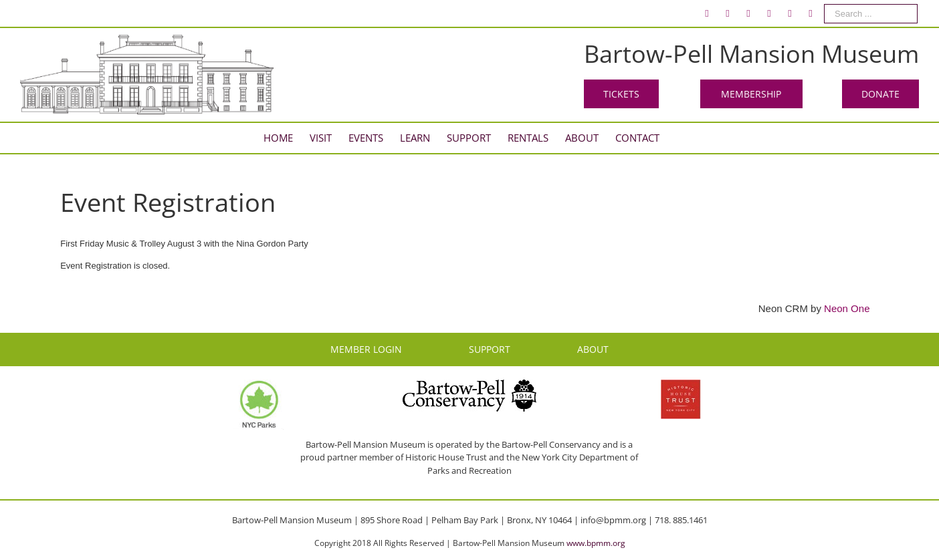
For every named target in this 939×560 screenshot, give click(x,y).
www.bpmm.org (596, 543)
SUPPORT (490, 349)
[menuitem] (707, 13)
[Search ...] (871, 14)
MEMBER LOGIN (366, 349)
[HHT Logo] (681, 386)
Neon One (847, 308)
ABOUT (593, 349)
